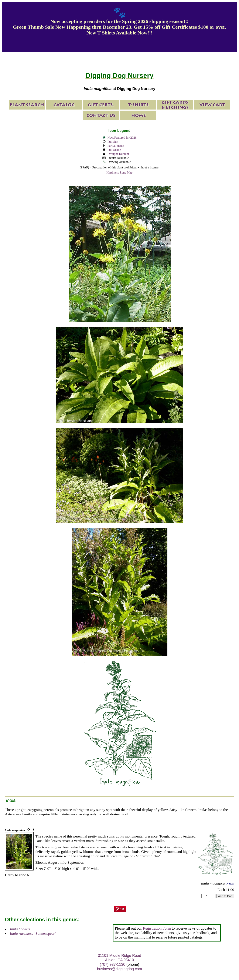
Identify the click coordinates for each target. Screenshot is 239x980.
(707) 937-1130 (113, 964)
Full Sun (113, 142)
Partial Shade (116, 146)
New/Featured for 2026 (122, 138)
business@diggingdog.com (120, 969)
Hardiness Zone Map (119, 172)
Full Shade (114, 150)
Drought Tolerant (118, 154)
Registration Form (157, 928)
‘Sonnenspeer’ (33, 933)
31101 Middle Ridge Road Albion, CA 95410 (119, 958)
